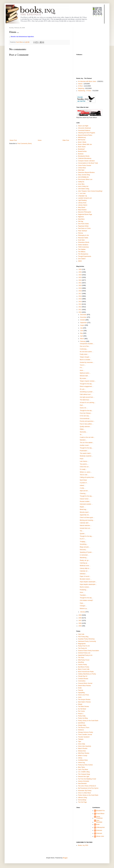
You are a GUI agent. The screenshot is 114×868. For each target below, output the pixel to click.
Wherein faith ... (85, 376)
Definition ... (83, 574)
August (82, 325)
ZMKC (80, 261)
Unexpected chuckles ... (87, 344)
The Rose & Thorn (84, 728)
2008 (80, 618)
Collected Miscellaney (85, 158)
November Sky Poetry (85, 791)
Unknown (99, 830)
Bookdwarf (81, 149)
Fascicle (81, 690)
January (83, 612)
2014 (80, 302)
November (84, 317)
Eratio (80, 688)
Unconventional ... (85, 419)
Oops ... (82, 603)
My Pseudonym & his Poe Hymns (88, 788)
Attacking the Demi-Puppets (87, 133)
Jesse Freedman (100, 817)
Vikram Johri (100, 836)
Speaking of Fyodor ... (86, 552)
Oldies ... (82, 429)
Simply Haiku (82, 725)
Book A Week (82, 142)
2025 (80, 272)
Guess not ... (84, 408)
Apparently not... (85, 515)
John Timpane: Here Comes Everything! (90, 191)
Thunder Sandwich (84, 737)
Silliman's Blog (83, 798)
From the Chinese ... (86, 413)
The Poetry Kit (82, 648)
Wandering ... (84, 558)
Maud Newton (82, 210)
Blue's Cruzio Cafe (84, 669)
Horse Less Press (84, 695)
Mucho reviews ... (85, 587)
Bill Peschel (82, 140)
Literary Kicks (82, 203)
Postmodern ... (84, 451)
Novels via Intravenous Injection (22, 37)
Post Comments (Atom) (25, 144)
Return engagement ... (87, 386)
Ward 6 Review (83, 748)
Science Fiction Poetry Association (89, 651)
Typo (80, 742)
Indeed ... (83, 485)
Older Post (66, 140)
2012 (80, 307)
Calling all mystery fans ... (88, 477)
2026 (80, 269)
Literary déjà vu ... (85, 568)
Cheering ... (83, 493)
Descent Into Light (84, 777)
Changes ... (83, 606)
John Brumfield (99, 821)
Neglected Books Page (85, 214)
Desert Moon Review (84, 686)
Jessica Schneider (84, 781)
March (82, 339)
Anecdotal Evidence (84, 130)
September (84, 323)
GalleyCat (81, 182)
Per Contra (81, 711)
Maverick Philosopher (85, 212)
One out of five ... (85, 346)
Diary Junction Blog (84, 175)
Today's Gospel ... (85, 357)
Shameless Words (84, 242)
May (82, 333)
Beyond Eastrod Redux (85, 135)
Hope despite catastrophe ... (88, 582)
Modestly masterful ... (86, 456)
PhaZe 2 (81, 714)
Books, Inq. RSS (83, 845)
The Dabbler (82, 249)
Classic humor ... (85, 499)
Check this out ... (85, 467)
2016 (80, 296)
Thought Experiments (85, 256)
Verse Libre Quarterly (85, 746)
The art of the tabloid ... (87, 443)
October (83, 320)
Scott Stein (81, 240)
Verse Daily (82, 744)
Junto (80, 697)
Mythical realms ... (85, 373)
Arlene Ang (81, 763)
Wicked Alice (82, 751)
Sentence (81, 730)
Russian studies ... (85, 501)
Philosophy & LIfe (83, 235)
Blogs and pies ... (85, 547)
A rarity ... (83, 488)
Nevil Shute (83, 480)
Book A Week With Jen (85, 144)
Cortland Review (83, 679)
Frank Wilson (100, 814)
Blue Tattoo (82, 767)
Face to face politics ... (87, 424)
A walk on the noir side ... (87, 437)
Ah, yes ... (83, 389)
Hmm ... (82, 370)
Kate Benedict (82, 783)
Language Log (82, 196)
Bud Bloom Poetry (84, 667)
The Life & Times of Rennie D (87, 786)
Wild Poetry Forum (84, 660)
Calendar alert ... (85, 523)
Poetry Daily (82, 716)
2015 (80, 299)
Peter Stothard (82, 231)
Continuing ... (84, 349)
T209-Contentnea (83, 247)
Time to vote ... (84, 475)
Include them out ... (86, 528)
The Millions (82, 252)
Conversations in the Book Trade (88, 163)
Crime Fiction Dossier (85, 165)
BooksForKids (82, 151)
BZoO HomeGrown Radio (86, 672)
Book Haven (82, 147)
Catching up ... (84, 563)
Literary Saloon (83, 205)
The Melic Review (84, 707)
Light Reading (82, 200)
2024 (80, 275)
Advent (80, 84)
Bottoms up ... (84, 609)
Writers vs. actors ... (86, 472)
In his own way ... (85, 416)
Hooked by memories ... (87, 362)
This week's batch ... (86, 453)
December (84, 315)
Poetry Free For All (84, 646)
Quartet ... (83, 534)
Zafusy (80, 758)
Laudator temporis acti (85, 198)
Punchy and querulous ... (87, 421)
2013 (80, 304)
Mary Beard (82, 207)
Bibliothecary (82, 137)
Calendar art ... (84, 571)
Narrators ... (83, 440)
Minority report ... (85, 512)
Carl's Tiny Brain (83, 770)
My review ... (84, 378)
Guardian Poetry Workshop (86, 639)
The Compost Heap (84, 774)
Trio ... (82, 531)
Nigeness (81, 217)
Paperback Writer (83, 226)
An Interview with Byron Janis (87, 81)
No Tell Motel (82, 709)
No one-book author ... (87, 352)
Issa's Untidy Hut (83, 186)
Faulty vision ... (84, 354)
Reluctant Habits (83, 238)
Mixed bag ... (84, 509)
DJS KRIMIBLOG (83, 177)
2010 (80, 312)
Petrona (80, 233)
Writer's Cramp (83, 756)
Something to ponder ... (87, 392)
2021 (80, 283)
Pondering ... (84, 590)
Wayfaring (81, 88)
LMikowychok (101, 827)
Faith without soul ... (86, 394)
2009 (80, 615)
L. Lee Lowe (82, 193)
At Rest (80, 86)
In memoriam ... (85, 555)
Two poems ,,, (84, 464)
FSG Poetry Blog (83, 637)
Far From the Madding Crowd (87, 779)
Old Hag (81, 221)
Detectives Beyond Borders (86, 172)
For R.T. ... (83, 539)
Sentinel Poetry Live (84, 653)
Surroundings (82, 800)
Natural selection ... (86, 525)
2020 (80, 285)
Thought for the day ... (86, 384)
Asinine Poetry (82, 665)
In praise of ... (84, 483)
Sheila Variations (83, 245)
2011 (80, 310)
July (82, 328)
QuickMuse (82, 723)
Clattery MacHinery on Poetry (87, 674)
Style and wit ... (84, 491)
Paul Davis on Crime (84, 228)
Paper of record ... (85, 576)
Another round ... (85, 445)
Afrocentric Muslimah (84, 128)
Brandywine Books (84, 156)
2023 (80, 277)
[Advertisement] (39, 122)
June (82, 331)
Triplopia (81, 739)
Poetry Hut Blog (83, 718)
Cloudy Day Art (83, 676)
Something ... (84, 544)
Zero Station (82, 259)
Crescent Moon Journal (85, 683)
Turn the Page (82, 802)
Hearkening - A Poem (85, 91)
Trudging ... (83, 542)
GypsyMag (81, 693)
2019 (80, 288)
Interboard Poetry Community (87, 641)
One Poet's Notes (83, 224)
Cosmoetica (82, 681)
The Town (81, 658)
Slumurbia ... (84, 432)
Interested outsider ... (86, 504)
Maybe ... (83, 507)
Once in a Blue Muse (84, 793)
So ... (81, 435)
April (82, 336)
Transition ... (84, 595)
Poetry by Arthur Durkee (85, 765)
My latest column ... (86, 579)
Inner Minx (81, 184)
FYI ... (82, 368)
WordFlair (81, 662)
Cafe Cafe (81, 634)
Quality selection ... (86, 427)
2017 (80, 294)
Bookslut (81, 154)
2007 (80, 621)
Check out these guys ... (87, 517)
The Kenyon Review (84, 700)
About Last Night (83, 126)
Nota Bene (81, 219)
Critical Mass (82, 168)
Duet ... (82, 405)
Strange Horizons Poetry (86, 732)
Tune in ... (83, 365)
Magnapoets (82, 644)
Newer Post (13, 140)
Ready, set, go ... (85, 560)
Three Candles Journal (85, 735)
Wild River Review (84, 753)
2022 (80, 280)
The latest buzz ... (85, 400)
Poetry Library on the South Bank (88, 721)
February (83, 341)
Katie (98, 824)
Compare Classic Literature (86, 161)
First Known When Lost (85, 179)
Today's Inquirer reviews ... (88, 381)
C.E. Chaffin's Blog (84, 772)
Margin (80, 704)
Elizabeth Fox (101, 811)
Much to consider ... (86, 360)
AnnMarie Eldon (83, 760)
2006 (80, 623)
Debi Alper (81, 170)
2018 (80, 291)
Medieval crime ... (85, 566)
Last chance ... (84, 461)
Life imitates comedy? (86, 600)
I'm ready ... (83, 469)
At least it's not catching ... (88, 403)
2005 (80, 626)
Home (40, 140)
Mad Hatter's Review (84, 702)
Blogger (65, 858)
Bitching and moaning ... (87, 520)
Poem (82, 459)
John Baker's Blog (84, 189)
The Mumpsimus (83, 254)
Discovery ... (84, 550)
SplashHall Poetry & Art (85, 655)
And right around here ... (87, 397)
